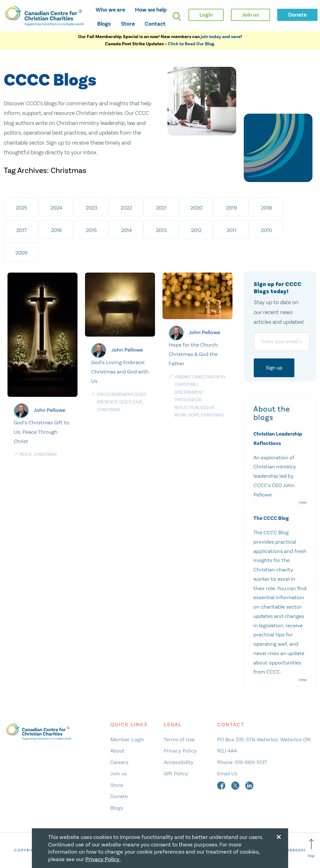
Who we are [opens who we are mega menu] (110, 10)
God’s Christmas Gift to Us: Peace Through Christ (42, 432)
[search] (177, 17)
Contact (155, 24)
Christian (185, 385)
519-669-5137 (251, 762)
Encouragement (115, 395)
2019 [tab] (231, 208)
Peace (26, 454)
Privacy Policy (180, 751)
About (117, 751)
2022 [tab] (126, 208)
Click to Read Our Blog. (192, 44)
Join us (119, 773)
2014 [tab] (126, 230)
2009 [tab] (21, 253)
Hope (194, 415)
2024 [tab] (56, 208)
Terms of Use (179, 739)
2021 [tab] (161, 208)
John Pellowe (50, 410)
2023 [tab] (91, 208)
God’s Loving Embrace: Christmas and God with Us (120, 372)
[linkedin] (249, 785)
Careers (119, 762)
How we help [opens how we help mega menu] (151, 10)
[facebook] (222, 785)
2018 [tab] (266, 208)
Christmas (45, 454)
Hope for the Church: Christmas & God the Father (194, 354)
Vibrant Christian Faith (200, 377)
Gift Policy (176, 773)
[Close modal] (279, 836)
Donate (119, 796)
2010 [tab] (266, 230)
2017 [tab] (21, 230)
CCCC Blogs (50, 80)
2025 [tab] (21, 208)
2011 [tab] (231, 230)
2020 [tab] (196, 208)
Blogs (104, 24)
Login (206, 15)
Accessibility (179, 762)
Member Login (127, 739)
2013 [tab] (161, 230)
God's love (131, 402)
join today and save (221, 37)
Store (128, 24)
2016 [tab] (56, 230)
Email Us (227, 773)
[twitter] (236, 785)
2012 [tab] (196, 230)
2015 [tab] (91, 230)
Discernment (189, 392)
